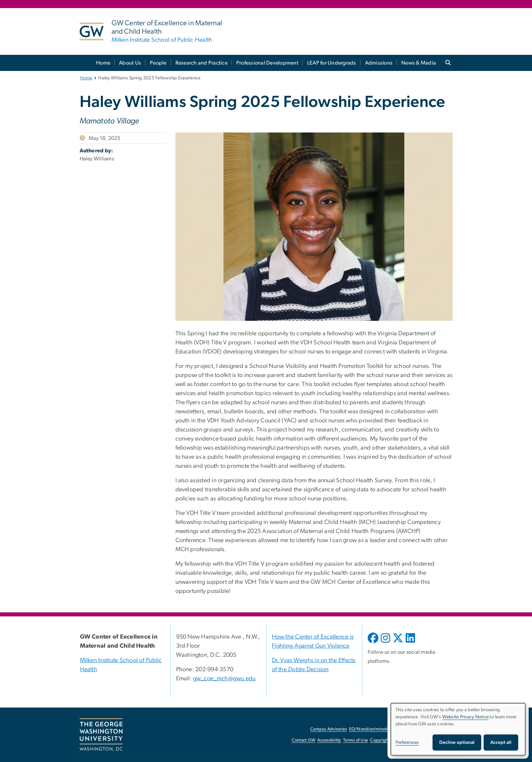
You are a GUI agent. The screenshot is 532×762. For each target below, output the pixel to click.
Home (103, 63)
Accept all (501, 742)
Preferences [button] (407, 742)
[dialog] (458, 729)
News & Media (419, 63)
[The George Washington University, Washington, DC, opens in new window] (101, 735)
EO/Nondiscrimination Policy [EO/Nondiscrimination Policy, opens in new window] (377, 729)
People (158, 63)
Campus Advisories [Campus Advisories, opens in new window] (329, 729)
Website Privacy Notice (466, 717)
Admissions (379, 63)
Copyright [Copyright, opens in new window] (380, 740)
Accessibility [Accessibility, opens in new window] (329, 740)
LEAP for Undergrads (332, 63)
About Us (130, 63)
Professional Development (267, 63)
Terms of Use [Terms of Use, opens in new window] (356, 740)
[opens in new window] (374, 643)
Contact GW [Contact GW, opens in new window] (304, 740)
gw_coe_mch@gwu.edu (224, 679)
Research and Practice (201, 63)
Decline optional (457, 742)
